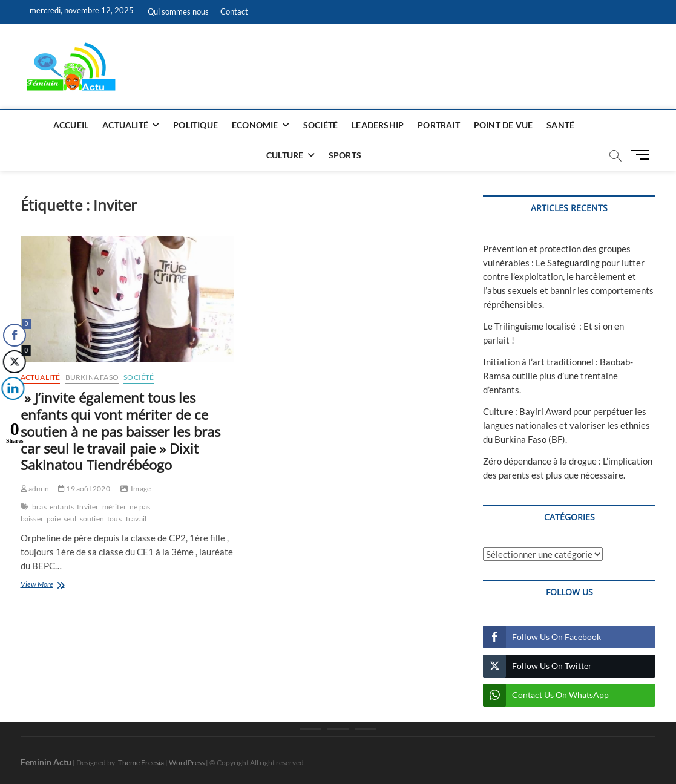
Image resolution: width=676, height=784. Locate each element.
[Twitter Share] (13, 362)
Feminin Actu (46, 762)
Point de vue (503, 125)
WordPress (187, 763)
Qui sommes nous (178, 11)
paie (54, 519)
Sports (345, 155)
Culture (285, 155)
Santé (560, 125)
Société (320, 125)
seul (70, 519)
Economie (255, 125)
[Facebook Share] (15, 335)
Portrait (439, 125)
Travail (136, 519)
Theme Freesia (141, 763)
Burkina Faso (92, 377)
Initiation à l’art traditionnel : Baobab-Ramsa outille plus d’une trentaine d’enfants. (558, 376)
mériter (114, 507)
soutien (92, 519)
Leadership (378, 125)
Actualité (125, 125)
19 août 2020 (84, 488)
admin (35, 488)
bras (39, 507)
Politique (195, 125)
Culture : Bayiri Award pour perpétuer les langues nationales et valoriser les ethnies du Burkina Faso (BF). (566, 425)
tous (114, 519)
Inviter (88, 507)
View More (57, 585)
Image (141, 488)
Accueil (71, 125)
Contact (234, 11)
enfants (62, 507)
